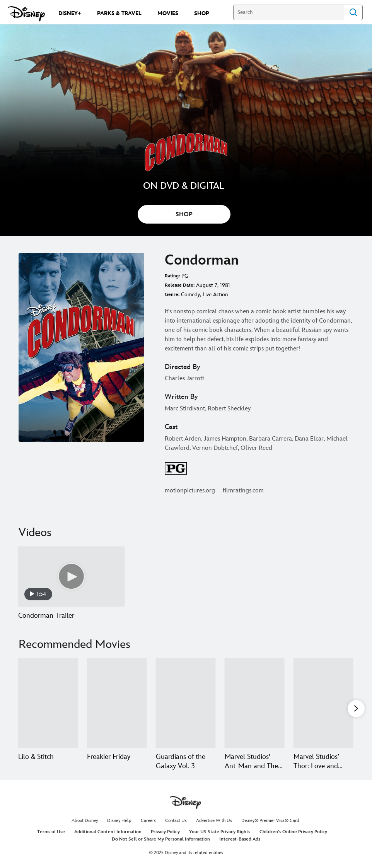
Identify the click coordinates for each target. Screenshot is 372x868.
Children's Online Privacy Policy (293, 832)
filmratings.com (243, 491)
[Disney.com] (26, 14)
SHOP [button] (184, 214)
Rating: (172, 276)
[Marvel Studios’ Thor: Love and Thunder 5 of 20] (323, 703)
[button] (356, 708)
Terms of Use (51, 832)
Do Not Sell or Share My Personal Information (161, 839)
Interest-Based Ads (240, 839)
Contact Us (176, 821)
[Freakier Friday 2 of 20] (117, 703)
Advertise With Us (214, 821)
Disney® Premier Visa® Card (270, 821)
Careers (148, 821)
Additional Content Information (108, 832)
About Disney (85, 821)
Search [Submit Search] (353, 12)
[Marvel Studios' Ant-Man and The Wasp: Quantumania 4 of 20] (254, 703)
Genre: (172, 295)
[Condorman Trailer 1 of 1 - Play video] (71, 577)
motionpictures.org (190, 491)
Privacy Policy (165, 832)
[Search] (289, 12)
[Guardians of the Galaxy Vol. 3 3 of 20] (186, 703)
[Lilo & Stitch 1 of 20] (48, 703)
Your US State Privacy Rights (220, 832)
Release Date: (180, 285)
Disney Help (119, 821)
